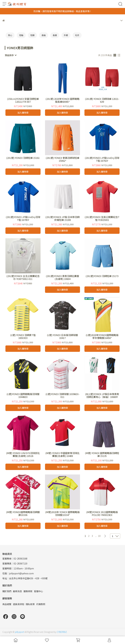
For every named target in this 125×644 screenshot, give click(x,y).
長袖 (44, 35)
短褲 (32, 35)
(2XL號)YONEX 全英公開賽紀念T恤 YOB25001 (102, 218)
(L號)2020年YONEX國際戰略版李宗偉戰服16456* (102, 337)
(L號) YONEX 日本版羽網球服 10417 (62, 337)
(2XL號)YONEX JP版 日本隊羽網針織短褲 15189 (62, 218)
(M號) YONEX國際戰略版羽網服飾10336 (23, 514)
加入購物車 (23, 113)
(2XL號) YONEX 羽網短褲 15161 (23, 158)
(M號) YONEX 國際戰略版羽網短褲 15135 (102, 455)
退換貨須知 (19, 604)
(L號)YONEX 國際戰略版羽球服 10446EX (23, 396)
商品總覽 (7, 604)
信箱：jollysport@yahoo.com (18, 573)
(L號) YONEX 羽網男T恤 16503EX (23, 337)
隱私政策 (30, 604)
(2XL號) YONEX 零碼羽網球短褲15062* (62, 159)
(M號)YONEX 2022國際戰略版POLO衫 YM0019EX (102, 514)
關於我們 (7, 591)
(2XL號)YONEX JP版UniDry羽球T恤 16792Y (102, 159)
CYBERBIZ (62, 632)
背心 (10, 35)
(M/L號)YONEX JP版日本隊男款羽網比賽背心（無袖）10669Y (102, 396)
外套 (66, 35)
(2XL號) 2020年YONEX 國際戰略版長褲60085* (62, 100)
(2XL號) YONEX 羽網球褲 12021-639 (102, 100)
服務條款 (28, 591)
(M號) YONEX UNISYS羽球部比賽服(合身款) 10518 (23, 455)
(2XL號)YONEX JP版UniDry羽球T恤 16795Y (23, 218)
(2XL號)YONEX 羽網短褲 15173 (102, 276)
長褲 (55, 35)
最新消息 (17, 591)
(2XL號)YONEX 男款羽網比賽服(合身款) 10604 (62, 278)
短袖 (21, 35)
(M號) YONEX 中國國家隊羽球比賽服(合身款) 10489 (62, 455)
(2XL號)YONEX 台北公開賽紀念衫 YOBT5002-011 (23, 278)
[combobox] (11, 55)
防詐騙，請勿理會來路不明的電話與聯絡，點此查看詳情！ (63, 11)
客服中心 (38, 591)
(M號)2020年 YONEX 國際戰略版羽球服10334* (62, 514)
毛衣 (77, 35)
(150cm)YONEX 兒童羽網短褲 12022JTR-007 (23, 100)
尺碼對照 (41, 604)
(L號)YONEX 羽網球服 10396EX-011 (62, 396)
